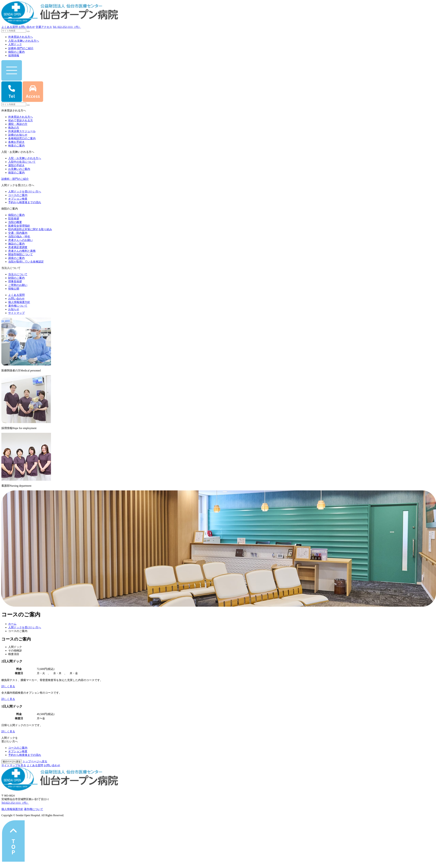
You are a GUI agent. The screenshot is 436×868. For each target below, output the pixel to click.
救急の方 (14, 128)
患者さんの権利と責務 (22, 251)
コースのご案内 (18, 195)
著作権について (18, 306)
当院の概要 (15, 222)
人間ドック (15, 44)
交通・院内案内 (18, 233)
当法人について (18, 274)
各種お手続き (16, 142)
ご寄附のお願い (18, 285)
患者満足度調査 (18, 247)
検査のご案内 (16, 146)
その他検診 (15, 650)
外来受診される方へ (21, 117)
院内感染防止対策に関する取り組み (30, 229)
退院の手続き (16, 165)
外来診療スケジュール (22, 131)
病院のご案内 (16, 52)
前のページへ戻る (12, 762)
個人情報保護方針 (19, 302)
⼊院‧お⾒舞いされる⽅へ (24, 41)
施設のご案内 (16, 244)
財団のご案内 (16, 278)
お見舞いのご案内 (19, 169)
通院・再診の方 (18, 124)
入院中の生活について (22, 162)
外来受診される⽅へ (21, 37)
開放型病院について (21, 254)
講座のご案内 (16, 258)
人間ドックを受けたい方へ (25, 192)
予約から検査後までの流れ (25, 202)
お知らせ (14, 309)
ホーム (12, 624)
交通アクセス (44, 27)
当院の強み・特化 (19, 236)
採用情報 (14, 55)
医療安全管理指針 (19, 226)
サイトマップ (16, 313)
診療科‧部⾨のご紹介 (21, 48)
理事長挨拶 (15, 281)
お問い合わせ (27, 27)
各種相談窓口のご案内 (22, 138)
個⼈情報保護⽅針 (12, 809)
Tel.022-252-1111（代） (15, 803)
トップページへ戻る (35, 761)
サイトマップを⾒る (14, 765)
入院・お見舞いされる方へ (25, 158)
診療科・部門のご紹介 (15, 179)
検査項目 (14, 654)
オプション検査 (18, 199)
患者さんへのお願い (21, 240)
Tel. (67, 27)
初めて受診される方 (21, 120)
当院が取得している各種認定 (26, 262)
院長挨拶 (14, 219)
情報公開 (14, 289)
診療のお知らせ (18, 135)
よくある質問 (10, 27)
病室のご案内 (16, 173)
